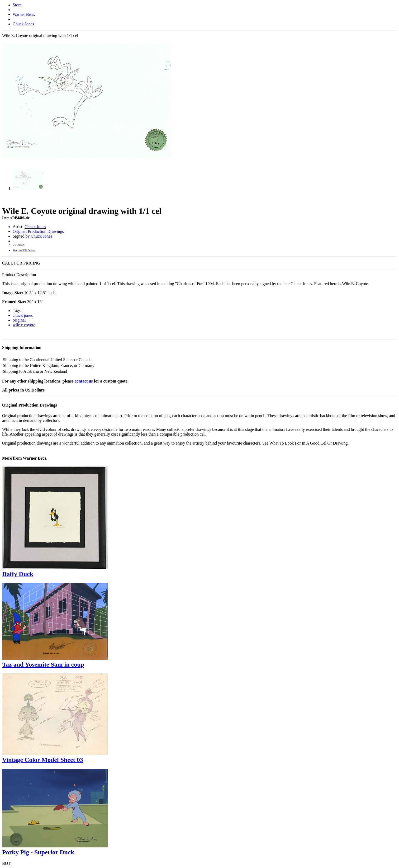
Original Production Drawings (38, 231)
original (19, 320)
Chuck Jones (23, 24)
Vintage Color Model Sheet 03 (43, 760)
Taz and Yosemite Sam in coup (43, 664)
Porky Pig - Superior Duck (38, 852)
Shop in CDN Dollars (24, 250)
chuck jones (23, 315)
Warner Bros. (24, 14)
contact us (84, 381)
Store (17, 5)
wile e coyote (24, 325)
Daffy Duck (18, 574)
